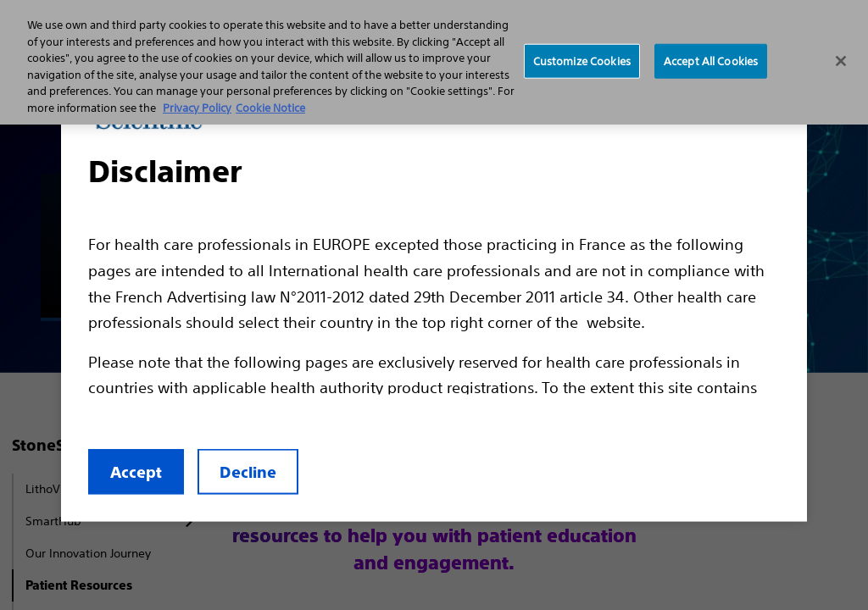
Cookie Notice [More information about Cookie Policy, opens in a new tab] (270, 108)
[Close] (841, 61)
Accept (136, 472)
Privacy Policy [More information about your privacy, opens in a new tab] (197, 108)
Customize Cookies (582, 61)
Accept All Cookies (711, 61)
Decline (248, 472)
